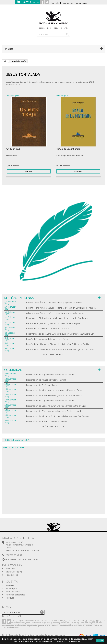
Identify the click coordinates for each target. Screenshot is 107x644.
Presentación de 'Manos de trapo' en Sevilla (46, 380)
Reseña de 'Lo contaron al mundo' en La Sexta (47, 329)
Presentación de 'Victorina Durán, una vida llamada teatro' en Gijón (56, 406)
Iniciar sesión (82, 3)
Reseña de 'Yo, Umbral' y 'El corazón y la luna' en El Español (54, 323)
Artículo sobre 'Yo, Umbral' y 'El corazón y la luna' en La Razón (55, 313)
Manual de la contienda (68, 149)
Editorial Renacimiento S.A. (17, 440)
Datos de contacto (14, 572)
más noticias (54, 354)
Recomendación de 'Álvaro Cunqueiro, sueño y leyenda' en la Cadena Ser (60, 334)
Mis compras (11, 589)
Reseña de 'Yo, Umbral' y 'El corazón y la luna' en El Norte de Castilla (58, 344)
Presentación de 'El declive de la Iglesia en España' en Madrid (54, 396)
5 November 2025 (10, 303)
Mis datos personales (15, 595)
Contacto (55, 3)
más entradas (53, 426)
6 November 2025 (10, 375)
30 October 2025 (10, 313)
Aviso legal (11, 569)
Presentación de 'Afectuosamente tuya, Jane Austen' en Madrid (55, 411)
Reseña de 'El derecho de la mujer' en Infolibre (48, 339)
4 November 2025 (10, 380)
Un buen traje (13, 149)
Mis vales (10, 598)
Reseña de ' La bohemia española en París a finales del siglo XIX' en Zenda (60, 350)
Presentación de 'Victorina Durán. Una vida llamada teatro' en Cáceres (58, 416)
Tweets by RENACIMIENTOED (16, 447)
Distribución (67, 3)
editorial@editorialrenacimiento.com (22, 559)
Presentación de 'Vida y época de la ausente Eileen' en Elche (54, 390)
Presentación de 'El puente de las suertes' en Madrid (50, 375)
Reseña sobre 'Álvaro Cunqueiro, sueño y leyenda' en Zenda (54, 303)
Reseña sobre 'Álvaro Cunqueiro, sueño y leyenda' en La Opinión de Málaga (61, 308)
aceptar (100, 640)
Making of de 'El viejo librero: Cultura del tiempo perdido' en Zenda (57, 318)
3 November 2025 (10, 411)
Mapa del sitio (12, 575)
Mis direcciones (13, 592)
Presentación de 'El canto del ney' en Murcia (46, 422)
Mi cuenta (10, 585)
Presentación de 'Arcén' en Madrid (42, 385)
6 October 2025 (9, 339)
